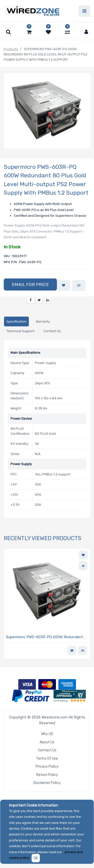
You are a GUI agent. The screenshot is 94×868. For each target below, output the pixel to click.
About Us (47, 742)
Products (11, 49)
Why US (47, 734)
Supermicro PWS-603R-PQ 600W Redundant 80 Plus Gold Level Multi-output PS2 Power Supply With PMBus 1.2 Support (44, 637)
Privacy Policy (47, 767)
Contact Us (47, 750)
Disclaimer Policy (47, 783)
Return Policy (47, 775)
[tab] (16, 321)
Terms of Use (47, 758)
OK (36, 858)
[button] (30, 284)
